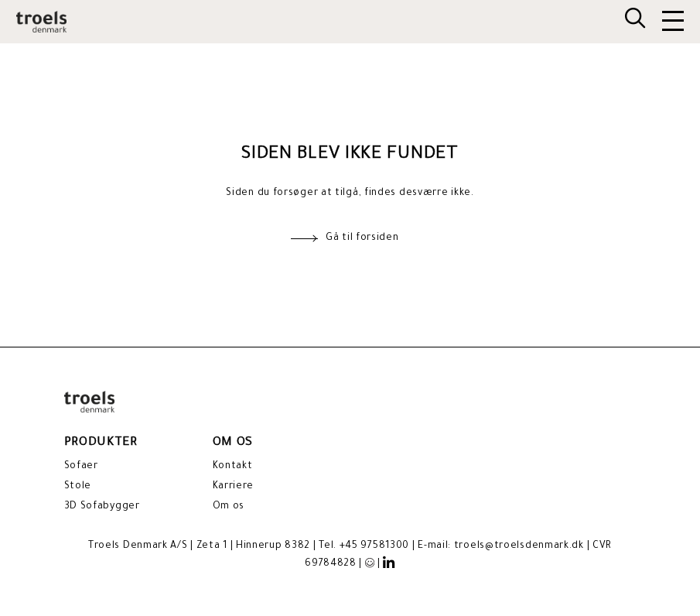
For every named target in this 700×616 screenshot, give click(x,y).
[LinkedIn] (389, 563)
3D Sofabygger (102, 507)
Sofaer (81, 467)
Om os (229, 507)
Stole (78, 487)
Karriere (234, 487)
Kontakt (233, 467)
